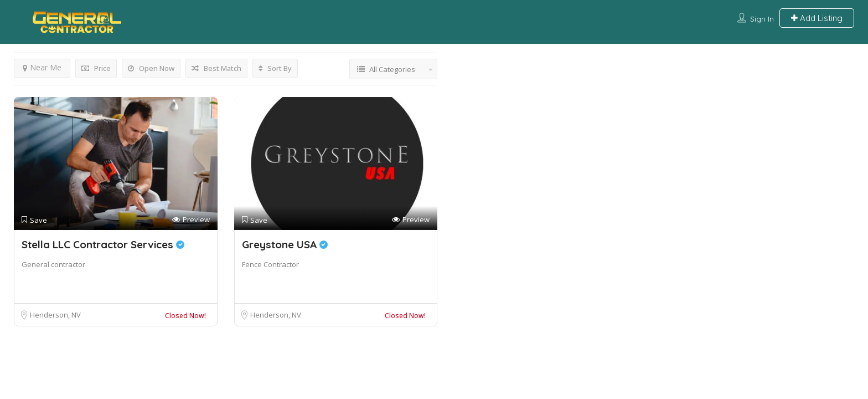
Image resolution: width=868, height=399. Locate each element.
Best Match (216, 68)
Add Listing (817, 18)
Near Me (42, 67)
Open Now (151, 68)
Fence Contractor (270, 264)
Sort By (275, 68)
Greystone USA (285, 244)
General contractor (53, 264)
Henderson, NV (55, 315)
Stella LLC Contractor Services (103, 244)
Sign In (762, 19)
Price (96, 68)
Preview (191, 220)
